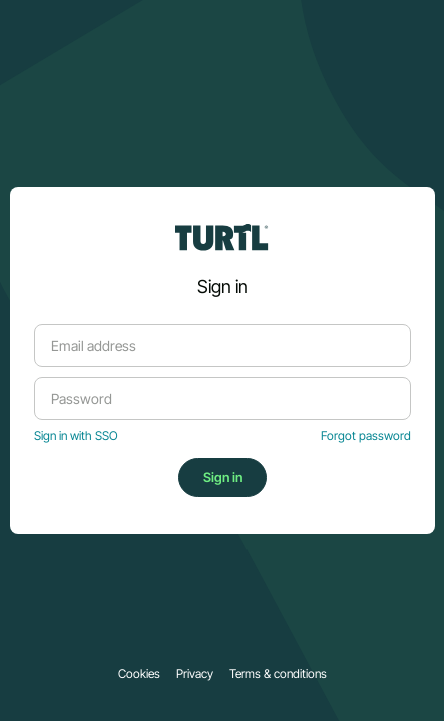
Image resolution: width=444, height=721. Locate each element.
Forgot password (366, 436)
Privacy (194, 674)
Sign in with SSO (76, 436)
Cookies (139, 674)
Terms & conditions (278, 674)
